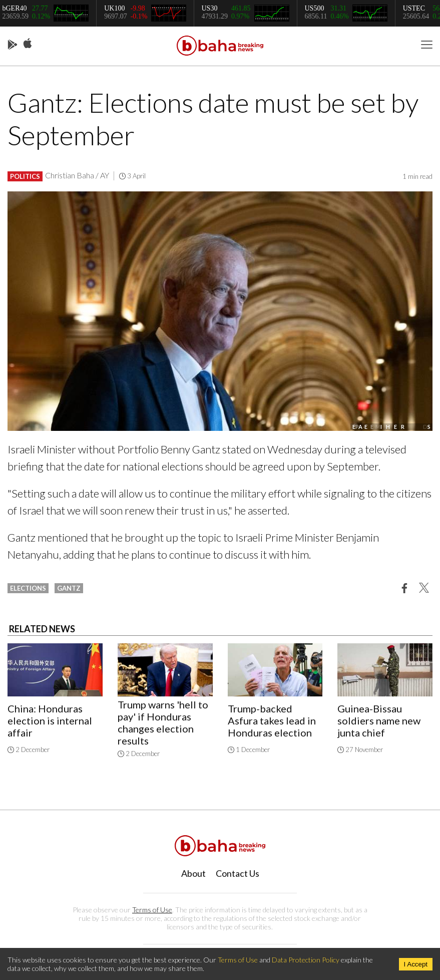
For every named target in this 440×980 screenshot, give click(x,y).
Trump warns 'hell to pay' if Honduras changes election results (163, 722)
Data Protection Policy (306, 960)
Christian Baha (70, 175)
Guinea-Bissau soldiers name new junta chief (379, 720)
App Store (28, 44)
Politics (25, 176)
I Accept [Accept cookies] (416, 964)
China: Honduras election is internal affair (50, 720)
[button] (404, 588)
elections (28, 588)
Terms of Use (152, 910)
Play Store (13, 45)
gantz (69, 588)
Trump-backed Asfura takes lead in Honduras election (272, 720)
